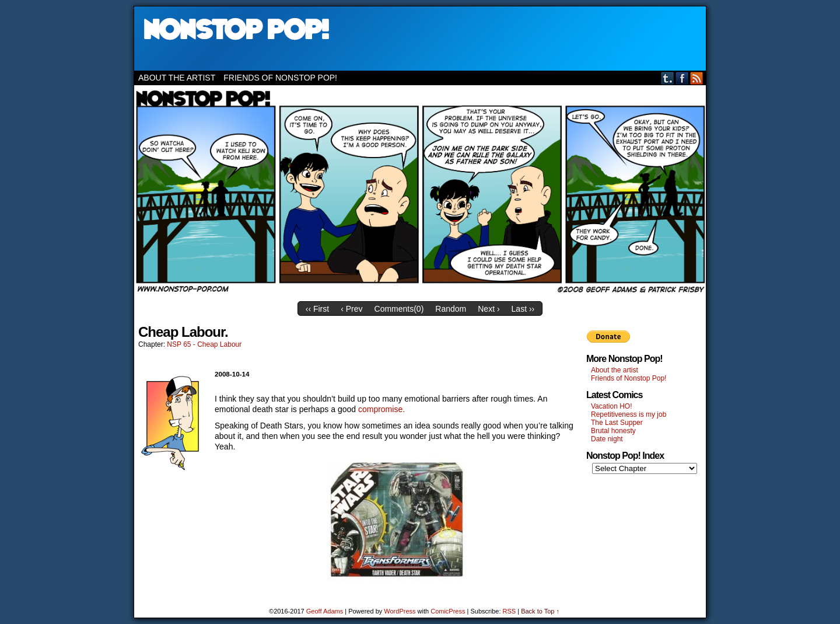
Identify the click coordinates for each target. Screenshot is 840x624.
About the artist (177, 78)
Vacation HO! (611, 406)
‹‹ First (317, 309)
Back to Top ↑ (540, 611)
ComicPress (448, 611)
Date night (607, 439)
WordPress (400, 611)
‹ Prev (351, 309)
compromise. (381, 409)
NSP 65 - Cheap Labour (204, 344)
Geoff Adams (325, 611)
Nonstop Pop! (420, 39)
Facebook (682, 78)
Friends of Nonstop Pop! (280, 78)
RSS (697, 78)
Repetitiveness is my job (629, 414)
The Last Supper (617, 423)
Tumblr (668, 78)
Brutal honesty (613, 431)
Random (451, 309)
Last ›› (523, 309)
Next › (489, 309)
